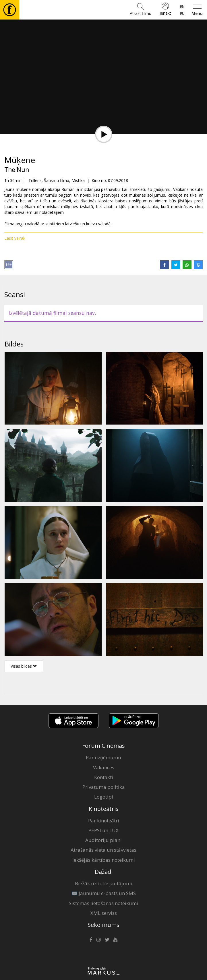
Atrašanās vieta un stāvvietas (103, 850)
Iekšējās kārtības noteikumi (104, 860)
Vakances (104, 767)
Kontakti (104, 777)
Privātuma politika (104, 787)
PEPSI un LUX (103, 830)
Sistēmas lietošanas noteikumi (103, 903)
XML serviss (104, 913)
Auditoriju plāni (103, 840)
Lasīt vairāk (15, 238)
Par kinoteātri (104, 821)
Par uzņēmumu (103, 757)
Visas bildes (24, 666)
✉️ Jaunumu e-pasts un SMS (104, 893)
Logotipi (104, 797)
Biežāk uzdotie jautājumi (103, 883)
